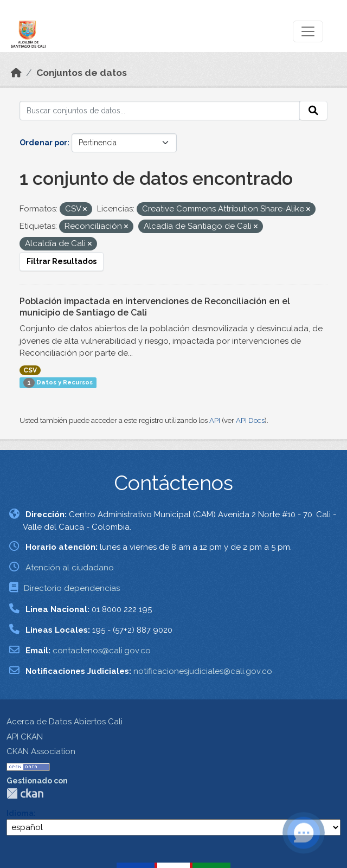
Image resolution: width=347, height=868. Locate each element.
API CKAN (25, 737)
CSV (30, 370)
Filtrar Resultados (62, 261)
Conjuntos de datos (82, 73)
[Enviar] (313, 111)
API (215, 420)
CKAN (25, 793)
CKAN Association (41, 751)
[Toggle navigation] (308, 31)
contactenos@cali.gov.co (102, 651)
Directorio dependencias (72, 588)
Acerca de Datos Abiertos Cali (65, 722)
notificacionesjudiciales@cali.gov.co (203, 671)
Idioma (20, 813)
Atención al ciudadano (70, 568)
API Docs (250, 420)
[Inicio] (16, 73)
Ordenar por (43, 143)
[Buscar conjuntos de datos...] (160, 111)
